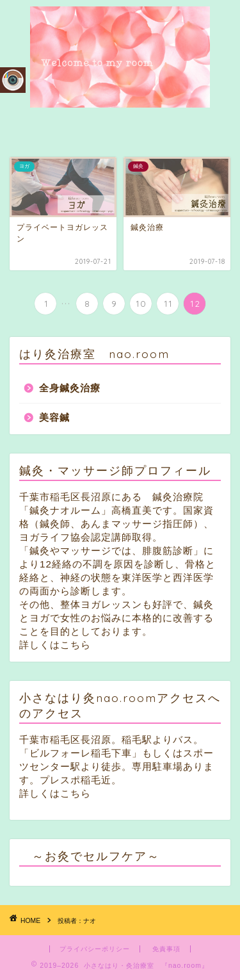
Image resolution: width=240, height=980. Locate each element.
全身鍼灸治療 (70, 388)
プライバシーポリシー (95, 949)
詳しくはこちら (55, 645)
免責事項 (166, 949)
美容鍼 (54, 417)
